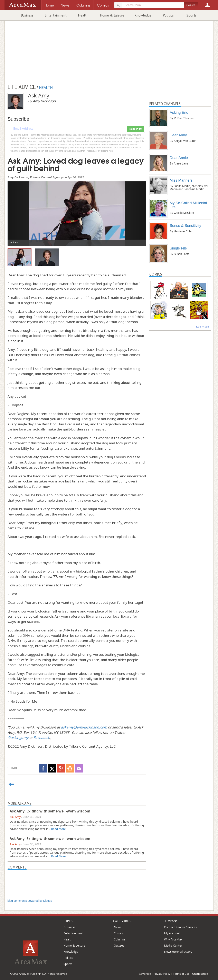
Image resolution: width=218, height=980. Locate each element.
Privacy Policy (162, 974)
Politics (168, 15)
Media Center (173, 945)
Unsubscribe (200, 974)
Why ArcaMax (173, 939)
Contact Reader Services (180, 927)
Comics (119, 933)
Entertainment (56, 15)
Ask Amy (15, 817)
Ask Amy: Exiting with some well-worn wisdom (50, 811)
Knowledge (143, 15)
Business (27, 15)
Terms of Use (181, 974)
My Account (172, 933)
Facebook (41, 738)
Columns (120, 939)
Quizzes (119, 945)
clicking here (107, 151)
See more (203, 327)
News (118, 927)
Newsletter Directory (178, 952)
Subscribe (135, 129)
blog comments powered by (30, 901)
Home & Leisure (112, 15)
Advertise (145, 974)
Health (83, 15)
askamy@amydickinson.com (84, 727)
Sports (192, 15)
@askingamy (18, 738)
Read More (58, 829)
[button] (18, 210)
